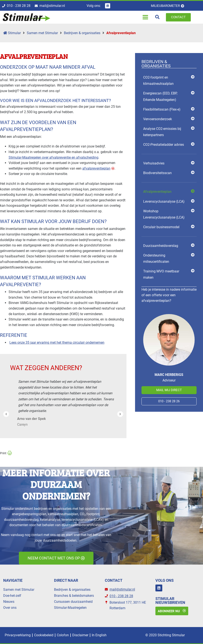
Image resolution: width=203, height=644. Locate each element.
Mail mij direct (169, 390)
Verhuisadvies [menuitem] (154, 163)
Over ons (10, 608)
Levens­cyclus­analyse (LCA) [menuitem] (164, 201)
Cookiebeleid (44, 635)
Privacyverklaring (18, 635)
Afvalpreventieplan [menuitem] (157, 192)
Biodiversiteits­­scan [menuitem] (157, 173)
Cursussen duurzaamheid (73, 602)
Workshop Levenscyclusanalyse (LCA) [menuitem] (164, 214)
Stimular (12, 33)
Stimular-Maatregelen (70, 608)
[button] (145, 17)
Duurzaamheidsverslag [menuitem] (161, 246)
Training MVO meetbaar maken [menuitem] (161, 274)
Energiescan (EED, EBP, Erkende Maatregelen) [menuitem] (160, 96)
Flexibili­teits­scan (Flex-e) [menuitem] (162, 109)
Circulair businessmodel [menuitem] (161, 227)
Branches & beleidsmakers (74, 596)
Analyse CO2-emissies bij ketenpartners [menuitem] (162, 132)
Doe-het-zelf (12, 596)
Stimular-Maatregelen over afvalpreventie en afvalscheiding (53, 157)
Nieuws (9, 602)
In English (99, 635)
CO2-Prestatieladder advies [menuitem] (164, 145)
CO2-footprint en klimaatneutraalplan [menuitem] (158, 80)
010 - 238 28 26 (169, 401)
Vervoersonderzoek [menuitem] (158, 119)
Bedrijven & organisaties (82, 33)
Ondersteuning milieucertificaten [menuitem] (156, 258)
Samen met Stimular (42, 33)
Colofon (63, 635)
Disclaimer (80, 635)
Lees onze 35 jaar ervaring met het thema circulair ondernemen (57, 343)
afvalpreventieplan (96, 168)
